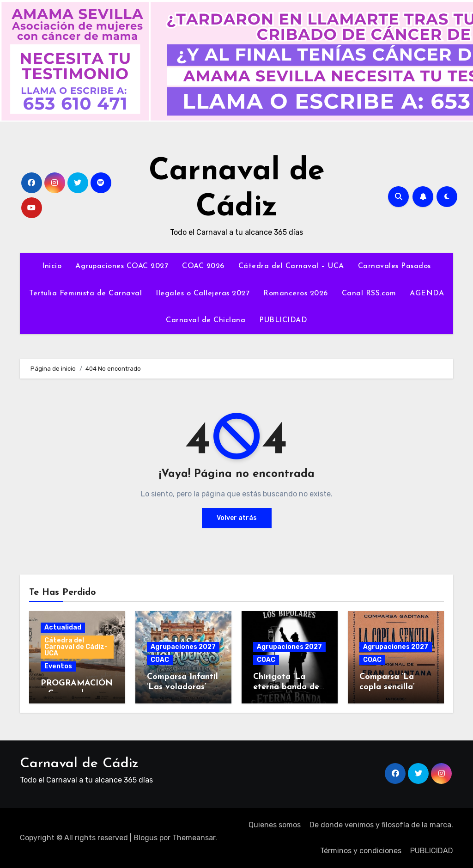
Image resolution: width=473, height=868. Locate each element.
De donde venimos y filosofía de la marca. (381, 825)
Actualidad (63, 627)
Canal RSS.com (369, 293)
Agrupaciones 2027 (183, 647)
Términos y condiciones (361, 851)
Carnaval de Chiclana (206, 320)
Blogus (146, 838)
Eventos (58, 666)
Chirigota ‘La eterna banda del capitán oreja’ (287, 687)
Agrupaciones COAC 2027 (122, 266)
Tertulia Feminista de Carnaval (85, 293)
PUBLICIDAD (283, 320)
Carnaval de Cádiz (79, 764)
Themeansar (194, 838)
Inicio (52, 266)
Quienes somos (275, 825)
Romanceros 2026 (296, 293)
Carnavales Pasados (394, 266)
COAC (160, 660)
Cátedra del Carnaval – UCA (291, 266)
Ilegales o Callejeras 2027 (203, 293)
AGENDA (427, 293)
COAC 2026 (203, 266)
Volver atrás (237, 518)
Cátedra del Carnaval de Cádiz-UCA (76, 647)
